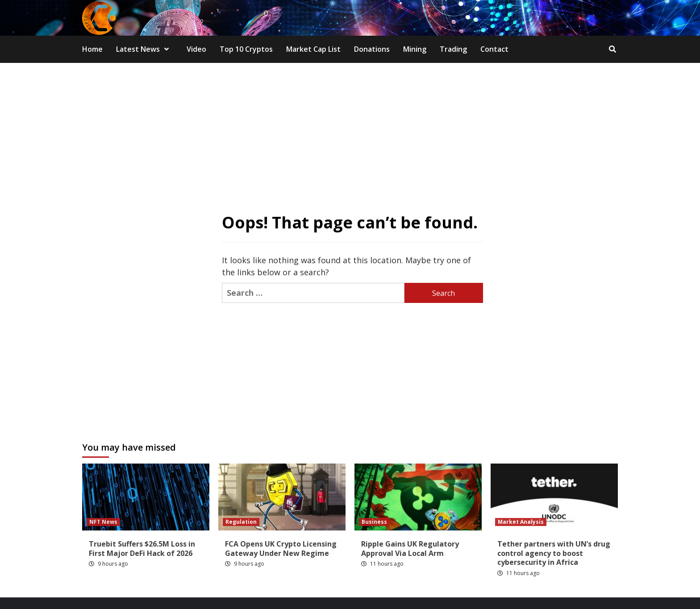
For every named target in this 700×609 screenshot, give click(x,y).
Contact (494, 49)
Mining (415, 49)
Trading (453, 49)
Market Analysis (521, 522)
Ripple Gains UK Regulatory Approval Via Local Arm (410, 549)
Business (374, 522)
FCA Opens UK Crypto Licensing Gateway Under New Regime (281, 549)
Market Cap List (313, 49)
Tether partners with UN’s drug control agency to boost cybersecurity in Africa (554, 553)
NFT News (103, 522)
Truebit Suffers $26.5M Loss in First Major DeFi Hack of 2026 (142, 549)
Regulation (241, 522)
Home (92, 49)
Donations (372, 49)
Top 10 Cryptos (246, 49)
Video (196, 49)
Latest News (145, 49)
